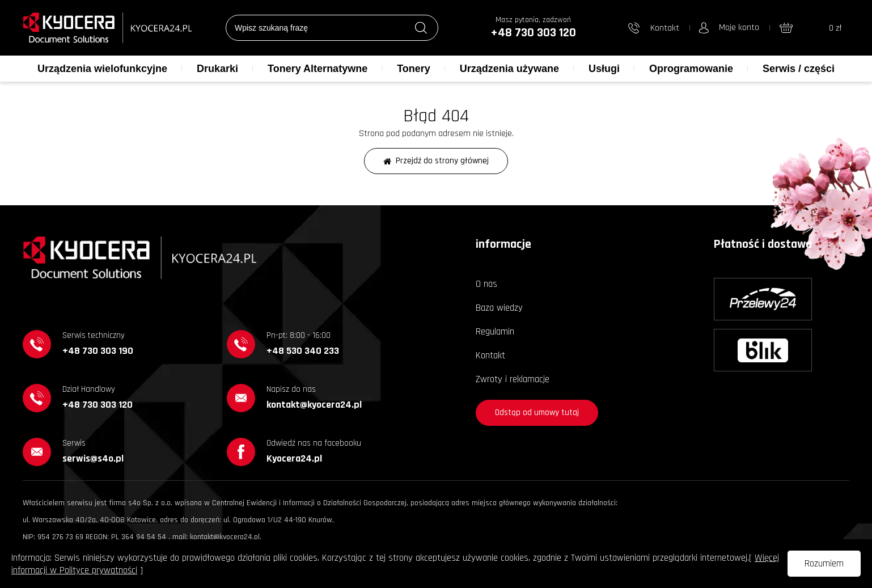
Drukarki (217, 69)
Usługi (604, 69)
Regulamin (495, 332)
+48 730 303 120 (533, 33)
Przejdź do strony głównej (436, 161)
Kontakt (490, 356)
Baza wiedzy (499, 308)
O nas (486, 284)
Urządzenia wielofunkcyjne (102, 69)
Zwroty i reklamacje (513, 379)
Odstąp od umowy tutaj (537, 413)
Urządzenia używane (509, 69)
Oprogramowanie (691, 69)
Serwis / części (799, 69)
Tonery (414, 69)
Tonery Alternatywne (318, 69)
